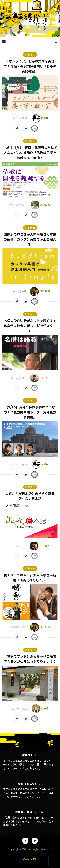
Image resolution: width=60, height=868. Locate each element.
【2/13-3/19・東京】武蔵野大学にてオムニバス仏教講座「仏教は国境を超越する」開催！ (30, 153)
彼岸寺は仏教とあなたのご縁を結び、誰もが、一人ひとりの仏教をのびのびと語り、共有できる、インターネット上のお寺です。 (28, 765)
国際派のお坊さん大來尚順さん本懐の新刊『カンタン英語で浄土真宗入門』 (30, 239)
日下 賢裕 (45, 291)
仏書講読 (30, 228)
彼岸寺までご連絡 (20, 797)
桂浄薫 (45, 709)
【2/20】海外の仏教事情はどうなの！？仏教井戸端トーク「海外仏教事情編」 (30, 412)
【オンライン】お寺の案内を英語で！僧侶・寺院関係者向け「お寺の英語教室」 (30, 66)
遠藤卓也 (45, 205)
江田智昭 (44, 378)
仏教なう (30, 55)
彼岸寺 (45, 118)
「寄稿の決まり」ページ (31, 793)
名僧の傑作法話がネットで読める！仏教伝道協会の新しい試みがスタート (30, 326)
